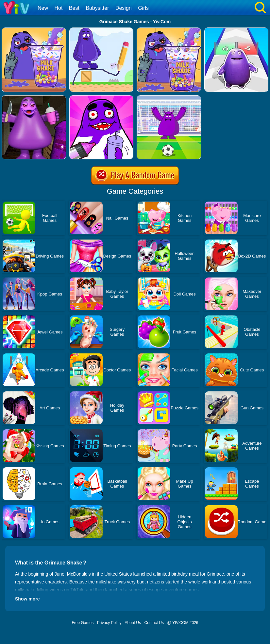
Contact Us (154, 623)
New (43, 8)
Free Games (83, 623)
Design (124, 8)
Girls (143, 8)
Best (74, 8)
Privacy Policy (109, 623)
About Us (133, 623)
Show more (27, 599)
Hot (58, 8)
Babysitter (97, 8)
